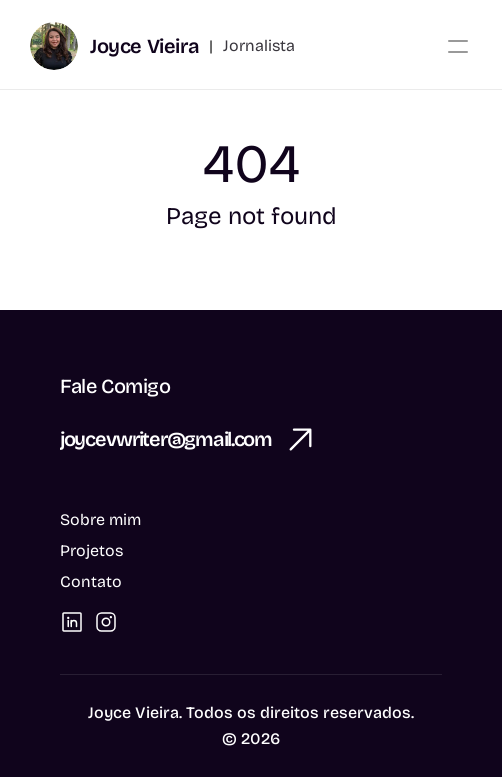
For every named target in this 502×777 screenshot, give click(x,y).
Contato (91, 581)
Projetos (91, 550)
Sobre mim (100, 519)
